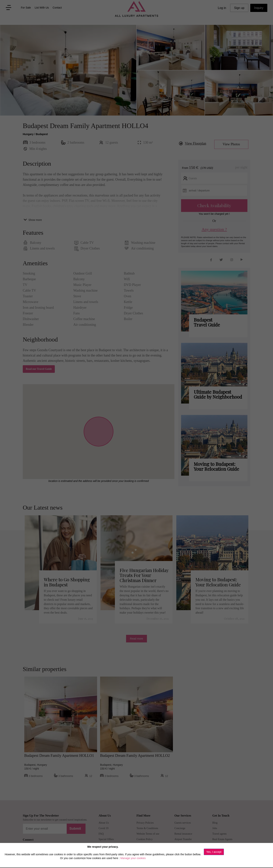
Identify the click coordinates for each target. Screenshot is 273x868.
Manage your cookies (133, 858)
